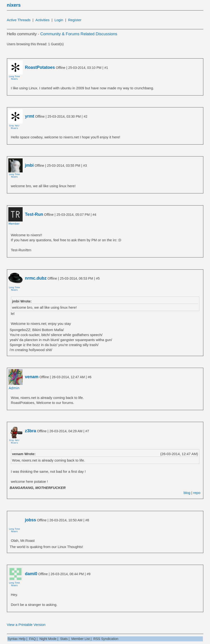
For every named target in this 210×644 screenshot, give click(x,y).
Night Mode (48, 639)
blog (187, 493)
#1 (106, 68)
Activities (42, 20)
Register (75, 20)
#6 (90, 377)
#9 (89, 574)
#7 (87, 431)
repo (197, 493)
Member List (81, 639)
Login (59, 20)
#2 (85, 116)
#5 (98, 278)
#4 (95, 215)
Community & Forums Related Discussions (79, 34)
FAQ (32, 639)
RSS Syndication (106, 639)
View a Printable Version (26, 625)
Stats (64, 639)
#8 (87, 520)
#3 (85, 166)
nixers (14, 5)
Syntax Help (17, 639)
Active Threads (19, 20)
